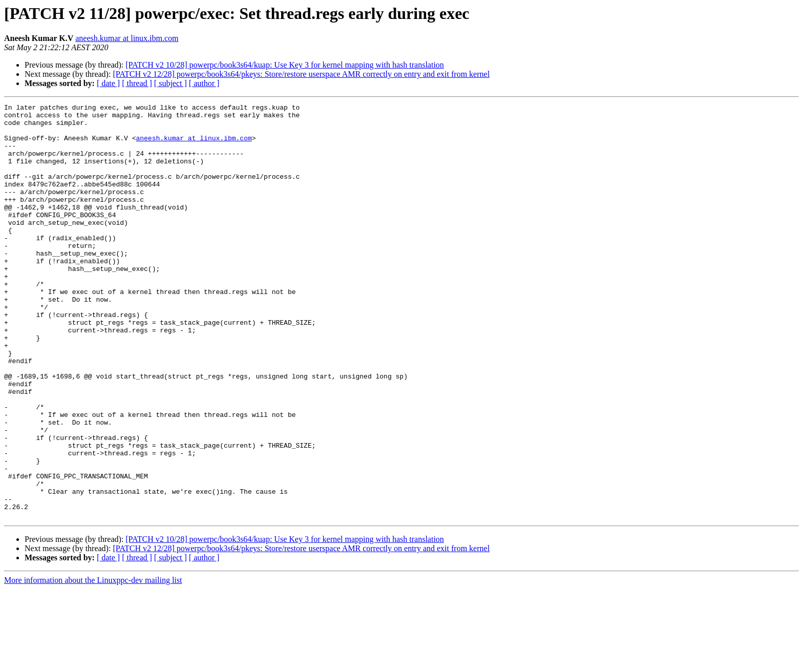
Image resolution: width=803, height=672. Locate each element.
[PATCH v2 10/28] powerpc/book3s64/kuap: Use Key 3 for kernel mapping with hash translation (285, 65)
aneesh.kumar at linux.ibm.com (127, 38)
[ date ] (108, 83)
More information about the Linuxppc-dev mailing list (93, 663)
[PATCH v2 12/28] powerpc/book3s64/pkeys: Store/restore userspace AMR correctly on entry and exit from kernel (301, 74)
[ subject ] (171, 83)
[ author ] (204, 83)
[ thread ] (137, 83)
